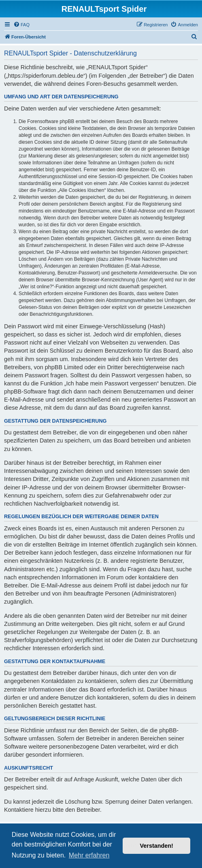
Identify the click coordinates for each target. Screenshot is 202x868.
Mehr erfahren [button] (89, 855)
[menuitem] (21, 25)
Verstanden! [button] (157, 846)
